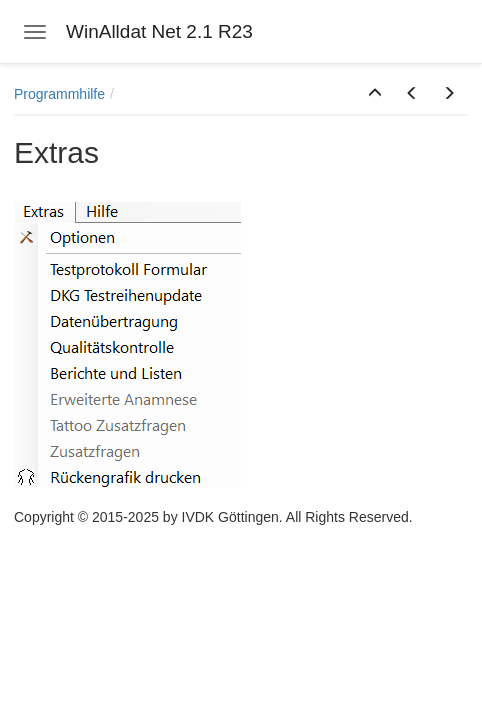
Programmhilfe (59, 94)
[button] (375, 94)
